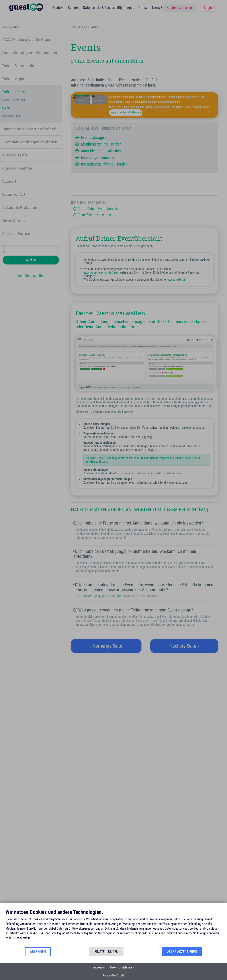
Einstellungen (106, 952)
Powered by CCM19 (114, 975)
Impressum (99, 967)
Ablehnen (38, 952)
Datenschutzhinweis (122, 967)
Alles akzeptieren (182, 952)
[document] (113, 928)
